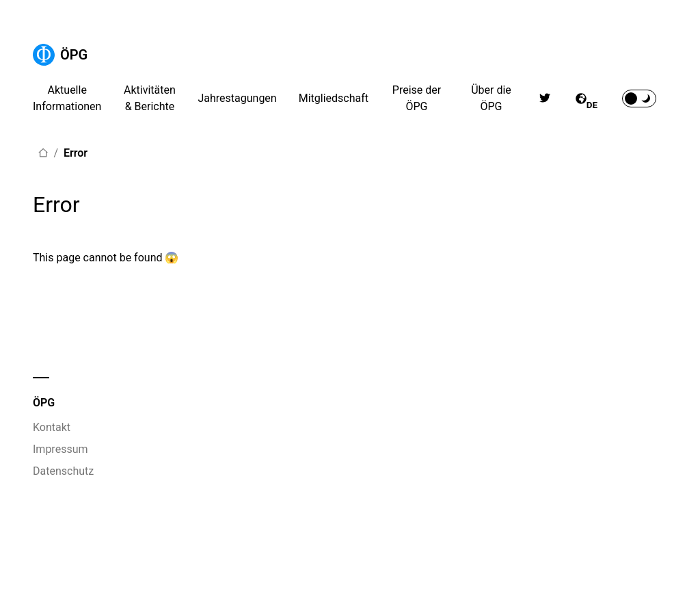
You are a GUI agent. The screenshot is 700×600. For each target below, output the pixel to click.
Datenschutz (63, 471)
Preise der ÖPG (417, 98)
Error (76, 153)
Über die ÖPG (491, 98)
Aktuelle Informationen (67, 98)
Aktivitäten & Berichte (150, 98)
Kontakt (52, 427)
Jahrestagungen (237, 98)
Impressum (60, 449)
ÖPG (60, 55)
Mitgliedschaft (334, 98)
